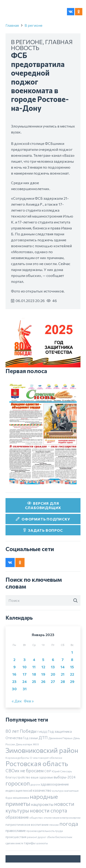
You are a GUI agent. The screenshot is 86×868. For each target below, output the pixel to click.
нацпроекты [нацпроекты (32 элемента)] (42, 804)
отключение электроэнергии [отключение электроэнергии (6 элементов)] (62, 818)
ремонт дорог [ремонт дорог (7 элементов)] (37, 837)
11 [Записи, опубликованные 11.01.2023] (34, 667)
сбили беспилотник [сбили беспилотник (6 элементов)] (60, 837)
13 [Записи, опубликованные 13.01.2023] (53, 667)
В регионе (33, 25)
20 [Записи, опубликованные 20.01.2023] (53, 674)
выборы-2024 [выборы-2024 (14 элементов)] (65, 777)
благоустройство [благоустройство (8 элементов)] (18, 777)
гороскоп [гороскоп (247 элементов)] (18, 783)
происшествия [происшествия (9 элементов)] (16, 837)
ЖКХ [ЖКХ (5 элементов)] (36, 744)
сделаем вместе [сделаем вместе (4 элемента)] (14, 843)
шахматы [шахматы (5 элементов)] (42, 843)
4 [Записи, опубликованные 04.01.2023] (34, 660)
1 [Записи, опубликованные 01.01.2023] (72, 652)
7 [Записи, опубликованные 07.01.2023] (63, 660)
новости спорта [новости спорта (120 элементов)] (49, 810)
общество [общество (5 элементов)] (36, 818)
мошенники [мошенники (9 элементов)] (21, 798)
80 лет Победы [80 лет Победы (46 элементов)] (21, 731)
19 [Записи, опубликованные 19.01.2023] (43, 674)
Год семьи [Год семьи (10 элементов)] (30, 738)
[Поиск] (43, 601)
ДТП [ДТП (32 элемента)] (43, 738)
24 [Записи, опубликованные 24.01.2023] (25, 681)
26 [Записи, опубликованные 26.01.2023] (43, 681)
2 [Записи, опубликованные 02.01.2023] (14, 660)
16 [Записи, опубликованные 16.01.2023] (14, 674)
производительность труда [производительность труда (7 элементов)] (45, 831)
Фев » (29, 701)
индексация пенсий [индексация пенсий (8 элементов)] (19, 791)
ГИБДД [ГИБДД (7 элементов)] (42, 732)
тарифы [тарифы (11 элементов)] (30, 843)
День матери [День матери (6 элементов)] (24, 744)
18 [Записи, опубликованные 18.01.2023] (34, 674)
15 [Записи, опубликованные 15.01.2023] (72, 667)
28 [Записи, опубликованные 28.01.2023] (63, 681)
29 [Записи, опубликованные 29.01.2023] (72, 681)
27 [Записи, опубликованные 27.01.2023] (53, 681)
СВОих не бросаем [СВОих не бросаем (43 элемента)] (25, 771)
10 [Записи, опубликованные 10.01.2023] (25, 667)
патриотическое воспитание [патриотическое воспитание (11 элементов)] (27, 824)
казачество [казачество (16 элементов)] (42, 790)
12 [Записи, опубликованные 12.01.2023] (43, 667)
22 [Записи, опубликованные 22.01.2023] (72, 674)
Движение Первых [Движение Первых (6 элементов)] (60, 738)
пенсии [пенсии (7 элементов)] (54, 825)
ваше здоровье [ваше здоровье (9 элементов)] (42, 777)
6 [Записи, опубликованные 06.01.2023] (53, 660)
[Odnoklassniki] (79, 12)
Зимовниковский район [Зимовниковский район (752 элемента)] (42, 750)
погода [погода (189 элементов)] (69, 823)
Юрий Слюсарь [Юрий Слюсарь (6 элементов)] (62, 771)
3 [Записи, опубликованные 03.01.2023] (25, 660)
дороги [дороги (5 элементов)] (35, 784)
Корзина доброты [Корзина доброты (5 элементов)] (17, 758)
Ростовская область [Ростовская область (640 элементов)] (37, 763)
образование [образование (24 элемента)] (17, 817)
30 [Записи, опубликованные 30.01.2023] (14, 689)
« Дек (17, 701)
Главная (12, 25)
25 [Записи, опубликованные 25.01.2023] (34, 681)
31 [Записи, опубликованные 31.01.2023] (25, 689)
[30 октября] (43, 434)
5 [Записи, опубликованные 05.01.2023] (43, 660)
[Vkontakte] (71, 12)
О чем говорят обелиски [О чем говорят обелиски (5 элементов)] (46, 758)
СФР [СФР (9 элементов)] (48, 771)
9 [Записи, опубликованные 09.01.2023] (14, 667)
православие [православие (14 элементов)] (16, 831)
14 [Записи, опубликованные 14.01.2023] (63, 667)
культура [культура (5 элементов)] (58, 791)
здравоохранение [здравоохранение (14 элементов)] (55, 784)
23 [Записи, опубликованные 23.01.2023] (14, 681)
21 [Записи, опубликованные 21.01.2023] (63, 674)
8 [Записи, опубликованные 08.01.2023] (72, 660)
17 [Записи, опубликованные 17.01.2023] (25, 674)
